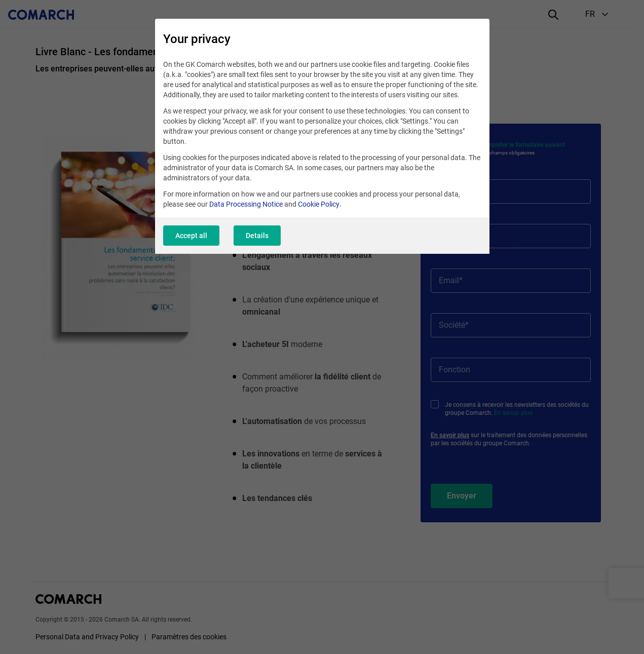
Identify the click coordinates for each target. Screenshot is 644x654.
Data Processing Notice (246, 204)
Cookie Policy (319, 204)
